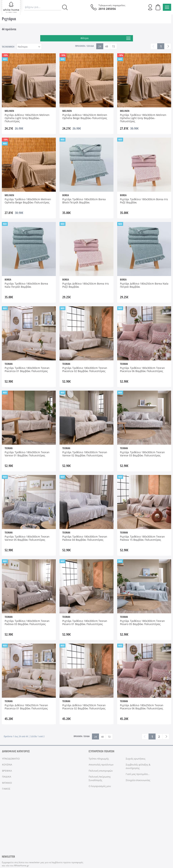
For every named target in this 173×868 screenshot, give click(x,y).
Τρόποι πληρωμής (99, 759)
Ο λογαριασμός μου (100, 786)
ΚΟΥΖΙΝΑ (7, 765)
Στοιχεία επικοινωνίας (138, 780)
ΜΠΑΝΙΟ (7, 783)
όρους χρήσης (54, 823)
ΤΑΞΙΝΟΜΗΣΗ (8, 47)
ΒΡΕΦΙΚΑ (7, 771)
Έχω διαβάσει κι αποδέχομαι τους (35, 823)
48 (107, 46)
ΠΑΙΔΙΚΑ (7, 777)
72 (113, 46)
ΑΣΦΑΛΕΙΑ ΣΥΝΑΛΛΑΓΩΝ (96, 847)
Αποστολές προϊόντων (101, 765)
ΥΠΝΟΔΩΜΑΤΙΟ (11, 759)
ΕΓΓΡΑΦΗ (73, 815)
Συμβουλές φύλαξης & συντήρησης (138, 766)
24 (100, 46)
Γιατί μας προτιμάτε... (138, 774)
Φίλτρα (106, 38)
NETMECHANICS (144, 847)
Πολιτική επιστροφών (101, 771)
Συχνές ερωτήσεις (136, 759)
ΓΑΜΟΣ (6, 789)
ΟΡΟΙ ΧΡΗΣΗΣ (51, 847)
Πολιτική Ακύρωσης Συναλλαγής (100, 778)
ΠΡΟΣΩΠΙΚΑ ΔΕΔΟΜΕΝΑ (71, 847)
